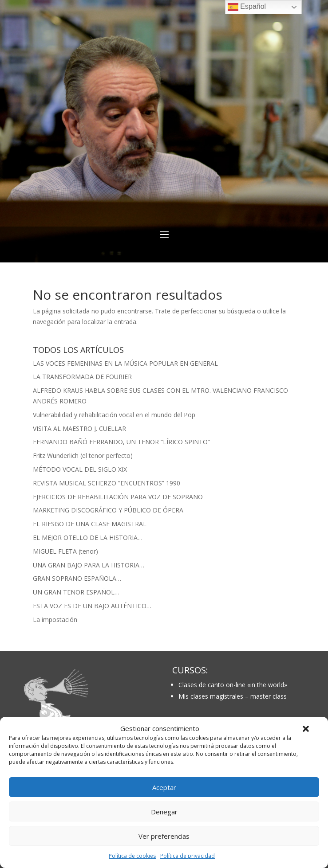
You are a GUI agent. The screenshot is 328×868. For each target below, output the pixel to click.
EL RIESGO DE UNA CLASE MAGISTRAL (90, 524)
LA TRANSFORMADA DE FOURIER (82, 377)
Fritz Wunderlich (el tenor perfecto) (83, 456)
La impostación (55, 620)
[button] (306, 729)
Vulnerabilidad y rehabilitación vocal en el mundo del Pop (114, 415)
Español (247, 7)
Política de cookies (132, 856)
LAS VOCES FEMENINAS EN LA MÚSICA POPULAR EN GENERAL (125, 363)
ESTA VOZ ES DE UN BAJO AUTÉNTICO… (92, 606)
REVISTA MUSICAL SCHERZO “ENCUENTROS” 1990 (107, 483)
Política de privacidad (188, 856)
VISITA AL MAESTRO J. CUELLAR (79, 428)
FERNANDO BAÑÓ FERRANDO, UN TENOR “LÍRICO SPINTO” (121, 442)
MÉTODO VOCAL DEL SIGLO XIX (80, 469)
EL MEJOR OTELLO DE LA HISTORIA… (88, 538)
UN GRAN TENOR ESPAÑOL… (76, 592)
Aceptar (164, 787)
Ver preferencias (164, 836)
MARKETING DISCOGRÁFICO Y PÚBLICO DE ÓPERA (108, 510)
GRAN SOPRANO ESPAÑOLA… (77, 578)
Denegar (164, 812)
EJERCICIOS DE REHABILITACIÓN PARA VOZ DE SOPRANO (118, 497)
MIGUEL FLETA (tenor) (65, 551)
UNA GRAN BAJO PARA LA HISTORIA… (89, 565)
